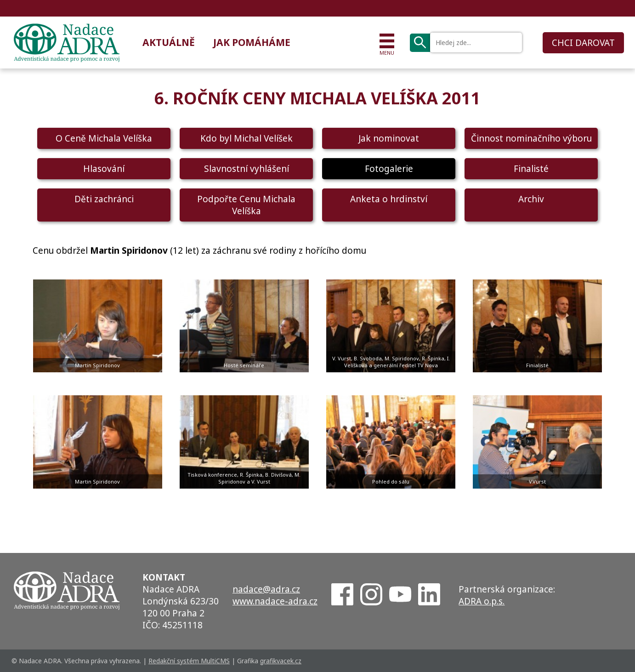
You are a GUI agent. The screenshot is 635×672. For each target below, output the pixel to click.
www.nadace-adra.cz (275, 601)
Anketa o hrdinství (389, 199)
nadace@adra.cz (266, 589)
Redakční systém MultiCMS (189, 661)
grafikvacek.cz (281, 661)
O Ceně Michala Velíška (104, 138)
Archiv (531, 199)
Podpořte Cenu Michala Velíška (246, 205)
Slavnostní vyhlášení (247, 169)
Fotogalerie (389, 169)
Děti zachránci (104, 199)
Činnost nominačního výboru (531, 138)
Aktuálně (169, 42)
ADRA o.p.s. (482, 601)
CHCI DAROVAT (583, 43)
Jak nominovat (389, 138)
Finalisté (531, 169)
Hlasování (104, 169)
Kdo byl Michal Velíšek (247, 138)
